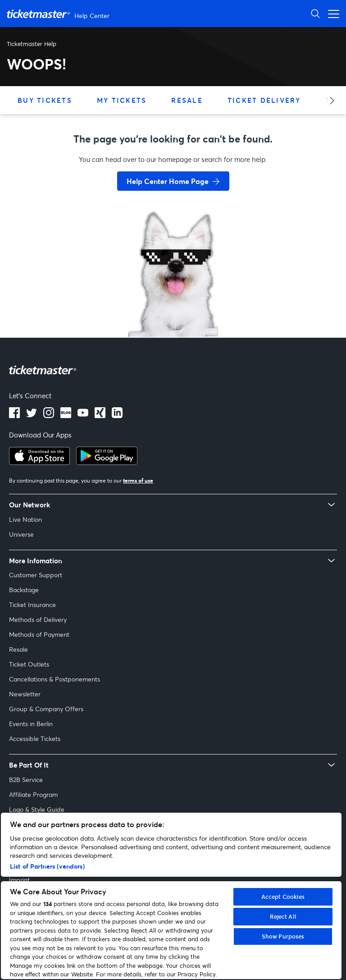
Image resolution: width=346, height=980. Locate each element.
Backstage (24, 590)
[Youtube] (83, 415)
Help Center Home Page (168, 181)
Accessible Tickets (35, 738)
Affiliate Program (33, 794)
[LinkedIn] (100, 415)
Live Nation (25, 519)
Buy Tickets (45, 100)
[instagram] (49, 415)
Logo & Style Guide (37, 809)
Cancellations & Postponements (55, 679)
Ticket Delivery (264, 100)
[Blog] (66, 415)
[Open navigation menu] (331, 13)
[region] (171, 896)
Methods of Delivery (38, 619)
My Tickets (122, 100)
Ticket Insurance (32, 605)
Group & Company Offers (46, 709)
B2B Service (26, 780)
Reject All (283, 916)
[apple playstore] (39, 462)
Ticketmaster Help (32, 44)
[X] (32, 415)
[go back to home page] (173, 305)
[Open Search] (315, 13)
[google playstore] (107, 462)
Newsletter (25, 694)
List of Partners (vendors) (47, 866)
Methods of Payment (39, 634)
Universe (21, 534)
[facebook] (14, 415)
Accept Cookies (283, 897)
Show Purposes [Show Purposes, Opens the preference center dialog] (283, 936)
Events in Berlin (31, 724)
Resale (187, 100)
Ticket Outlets (29, 664)
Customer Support (36, 575)
